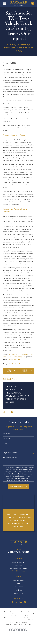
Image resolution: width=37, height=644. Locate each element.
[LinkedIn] (21, 602)
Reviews (19, 590)
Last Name (6, 438)
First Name (6, 434)
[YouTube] (25, 602)
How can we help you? (10, 458)
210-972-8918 (18, 552)
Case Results (19, 587)
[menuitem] (8, 625)
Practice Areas (18, 580)
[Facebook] (12, 602)
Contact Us (18, 593)
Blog (19, 583)
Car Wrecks (17, 364)
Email (4, 448)
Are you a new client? (10, 453)
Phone (5, 443)
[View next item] (12, 412)
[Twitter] (16, 602)
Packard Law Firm (14, 359)
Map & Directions (19, 571)
